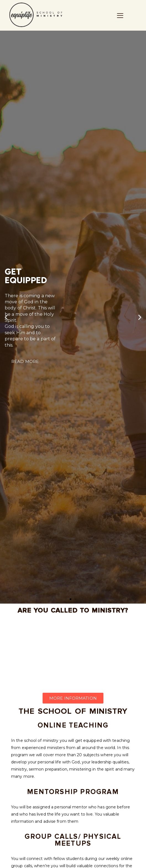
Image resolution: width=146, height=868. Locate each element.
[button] (71, 599)
